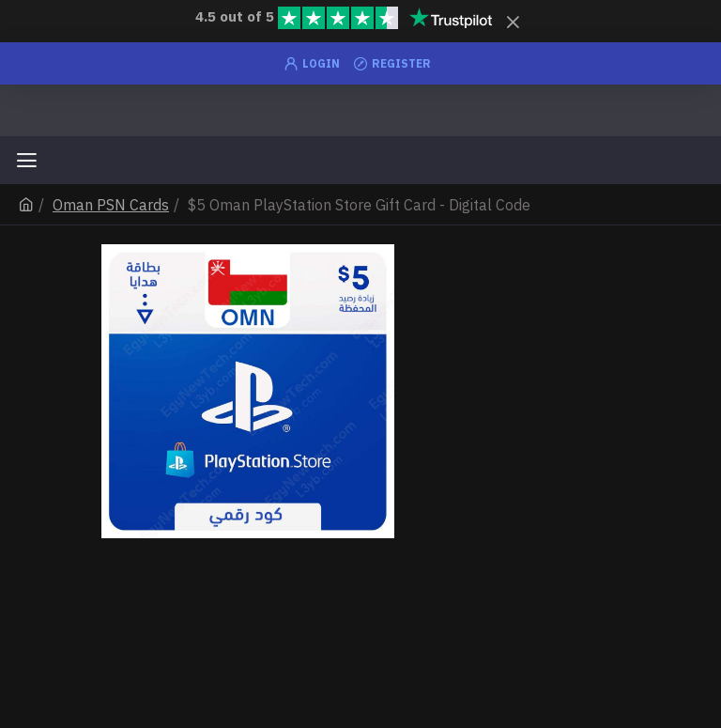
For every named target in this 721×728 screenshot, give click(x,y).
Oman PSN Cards (111, 205)
